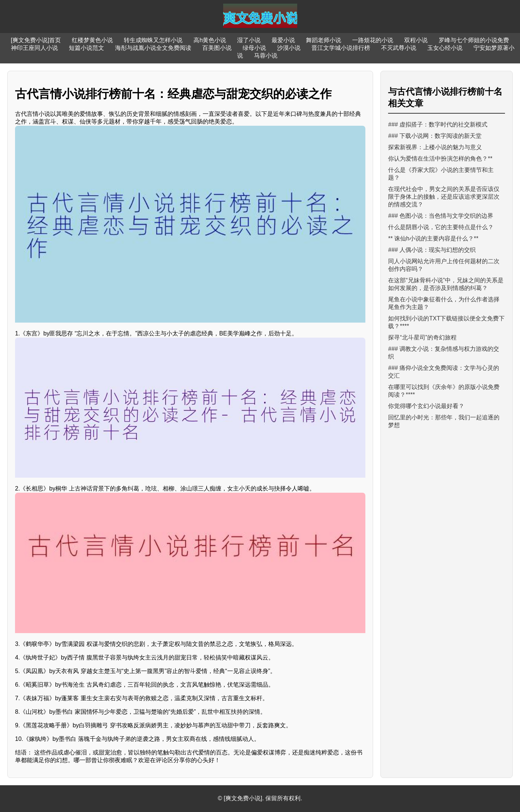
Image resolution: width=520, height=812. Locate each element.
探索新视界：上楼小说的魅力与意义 (435, 147)
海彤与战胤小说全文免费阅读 (153, 48)
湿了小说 (249, 40)
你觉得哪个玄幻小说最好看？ (426, 406)
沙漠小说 (289, 48)
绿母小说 (254, 48)
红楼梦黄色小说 (92, 40)
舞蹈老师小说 (324, 40)
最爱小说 (283, 40)
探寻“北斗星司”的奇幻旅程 (422, 337)
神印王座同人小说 (34, 48)
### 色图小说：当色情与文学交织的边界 (441, 216)
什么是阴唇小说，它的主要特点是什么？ (441, 227)
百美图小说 (217, 48)
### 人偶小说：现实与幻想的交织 (432, 250)
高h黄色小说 (210, 40)
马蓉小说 (266, 56)
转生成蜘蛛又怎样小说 (153, 40)
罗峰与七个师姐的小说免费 (474, 40)
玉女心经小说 (445, 48)
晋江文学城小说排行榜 (341, 48)
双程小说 (416, 40)
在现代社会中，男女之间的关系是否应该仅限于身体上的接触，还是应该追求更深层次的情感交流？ (444, 197)
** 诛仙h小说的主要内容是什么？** (433, 238)
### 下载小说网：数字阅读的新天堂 (435, 136)
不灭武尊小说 (399, 48)
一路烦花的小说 (373, 40)
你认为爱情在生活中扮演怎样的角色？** (440, 159)
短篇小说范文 (86, 48)
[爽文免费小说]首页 (36, 40)
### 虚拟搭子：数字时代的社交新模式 (438, 124)
